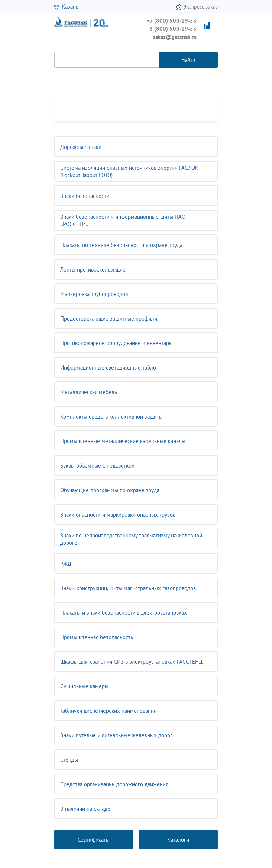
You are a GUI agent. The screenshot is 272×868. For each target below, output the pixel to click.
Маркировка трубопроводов (94, 294)
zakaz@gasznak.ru (175, 37)
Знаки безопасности (85, 196)
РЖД (66, 564)
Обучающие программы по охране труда (110, 490)
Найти (188, 60)
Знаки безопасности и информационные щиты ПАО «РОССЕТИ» (123, 220)
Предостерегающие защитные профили (109, 318)
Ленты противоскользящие (93, 269)
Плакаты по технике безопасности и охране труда (121, 245)
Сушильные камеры (84, 686)
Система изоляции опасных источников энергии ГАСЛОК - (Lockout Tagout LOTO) (131, 171)
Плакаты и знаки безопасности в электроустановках (124, 613)
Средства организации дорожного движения (114, 784)
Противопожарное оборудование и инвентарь (116, 343)
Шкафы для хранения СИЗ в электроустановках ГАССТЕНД (131, 662)
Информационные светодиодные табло (108, 368)
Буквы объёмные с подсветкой (97, 466)
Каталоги (178, 840)
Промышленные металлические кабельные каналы (123, 441)
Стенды (69, 760)
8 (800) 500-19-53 (173, 29)
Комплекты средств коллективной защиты (111, 417)
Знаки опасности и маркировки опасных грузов (118, 515)
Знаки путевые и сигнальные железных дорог (116, 735)
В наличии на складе (85, 809)
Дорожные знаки (81, 147)
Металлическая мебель (89, 392)
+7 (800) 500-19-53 (172, 21)
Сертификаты (94, 840)
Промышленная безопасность (97, 637)
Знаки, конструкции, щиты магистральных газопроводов (128, 588)
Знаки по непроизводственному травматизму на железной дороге (131, 539)
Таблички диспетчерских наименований (109, 711)
